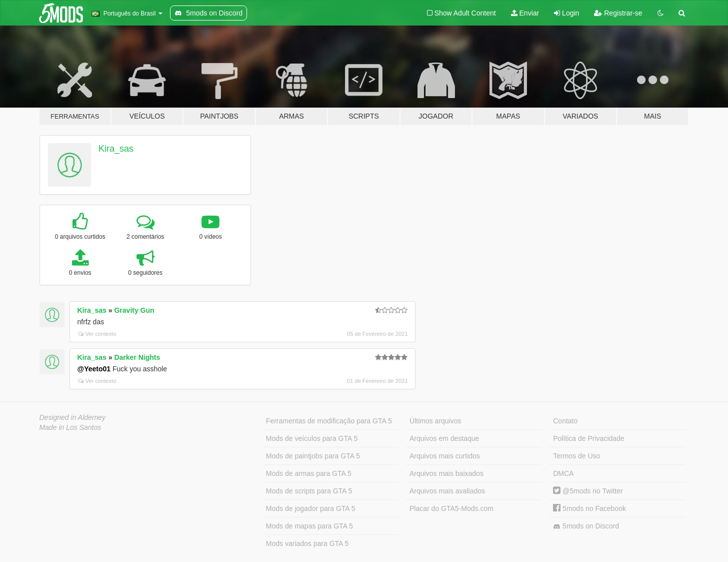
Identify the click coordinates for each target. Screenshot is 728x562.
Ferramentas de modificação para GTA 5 (329, 421)
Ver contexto (97, 334)
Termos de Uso (576, 456)
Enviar (525, 13)
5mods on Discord (586, 526)
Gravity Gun (134, 310)
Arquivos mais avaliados (447, 491)
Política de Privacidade (588, 438)
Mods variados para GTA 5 (307, 543)
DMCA (563, 473)
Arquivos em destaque (444, 438)
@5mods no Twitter (588, 491)
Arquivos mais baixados (446, 473)
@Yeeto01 (94, 369)
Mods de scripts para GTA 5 (309, 491)
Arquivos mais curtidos (445, 456)
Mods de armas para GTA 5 (309, 473)
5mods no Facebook (589, 508)
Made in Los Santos (70, 427)
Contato (565, 421)
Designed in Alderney (73, 417)
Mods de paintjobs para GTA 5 (313, 456)
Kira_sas (116, 149)
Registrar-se (618, 13)
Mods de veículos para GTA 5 (312, 438)
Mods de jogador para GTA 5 (311, 508)
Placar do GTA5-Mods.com (451, 508)
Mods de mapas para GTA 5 (309, 526)
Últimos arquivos (435, 421)
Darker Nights (137, 357)
